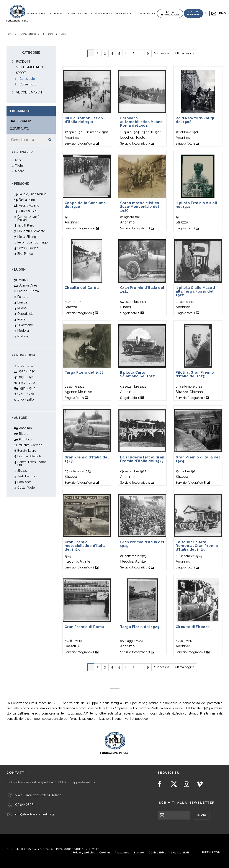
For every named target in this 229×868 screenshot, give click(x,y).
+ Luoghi (19, 270)
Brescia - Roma (28, 291)
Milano (22, 308)
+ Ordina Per (22, 152)
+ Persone (20, 184)
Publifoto (25, 439)
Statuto (139, 853)
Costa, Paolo (26, 487)
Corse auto (27, 79)
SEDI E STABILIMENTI (31, 67)
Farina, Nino (27, 200)
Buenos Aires (28, 285)
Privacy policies (84, 853)
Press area (122, 853)
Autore (19, 171)
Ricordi (24, 434)
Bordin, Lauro (27, 451)
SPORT (21, 73)
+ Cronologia (24, 355)
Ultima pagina (185, 53)
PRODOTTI (24, 62)
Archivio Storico (79, 14)
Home (10, 34)
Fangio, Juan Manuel (33, 194)
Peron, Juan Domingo (33, 242)
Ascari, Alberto (29, 205)
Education (123, 14)
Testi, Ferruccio (28, 476)
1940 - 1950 (27, 382)
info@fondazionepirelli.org (34, 814)
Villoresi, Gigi (28, 211)
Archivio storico (28, 34)
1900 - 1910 (25, 366)
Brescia (22, 302)
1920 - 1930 (27, 371)
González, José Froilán (28, 218)
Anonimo (25, 428)
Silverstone (25, 325)
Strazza (22, 471)
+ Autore (20, 418)
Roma (21, 319)
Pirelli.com (211, 852)
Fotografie (48, 34)
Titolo (19, 166)
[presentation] (191, 828)
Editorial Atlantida (29, 456)
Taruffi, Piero (26, 225)
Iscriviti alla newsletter (186, 803)
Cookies (105, 853)
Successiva (162, 53)
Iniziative (56, 14)
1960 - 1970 (26, 394)
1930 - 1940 (27, 377)
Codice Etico (158, 853)
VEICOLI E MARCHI (29, 92)
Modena (23, 331)
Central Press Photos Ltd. (32, 463)
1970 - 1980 (26, 399)
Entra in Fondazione (170, 13)
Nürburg (23, 336)
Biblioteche (104, 14)
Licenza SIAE (180, 853)
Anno (18, 160)
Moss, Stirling (27, 237)
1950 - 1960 (27, 388)
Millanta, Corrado (31, 445)
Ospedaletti (25, 314)
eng (222, 13)
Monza (23, 280)
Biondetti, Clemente (31, 231)
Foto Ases (24, 482)
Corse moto (28, 84)
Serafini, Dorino (28, 248)
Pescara (23, 297)
